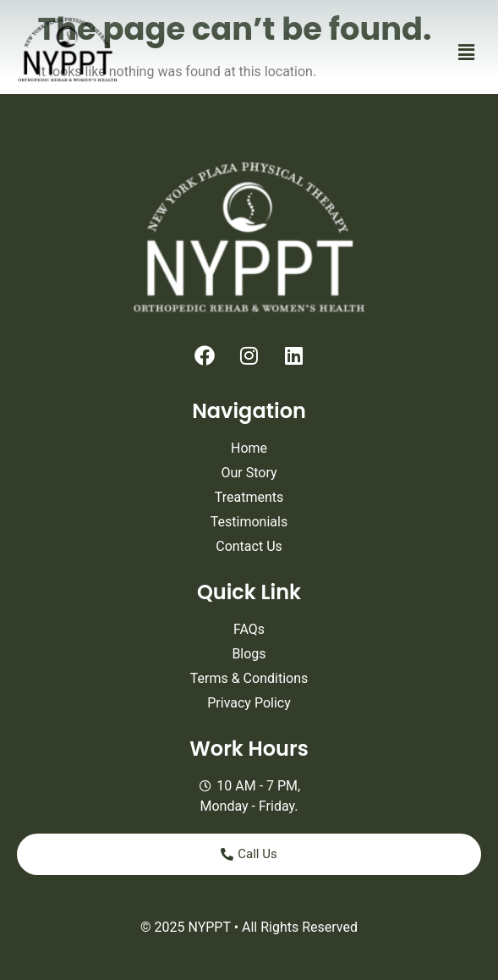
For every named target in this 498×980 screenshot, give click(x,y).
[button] (467, 52)
